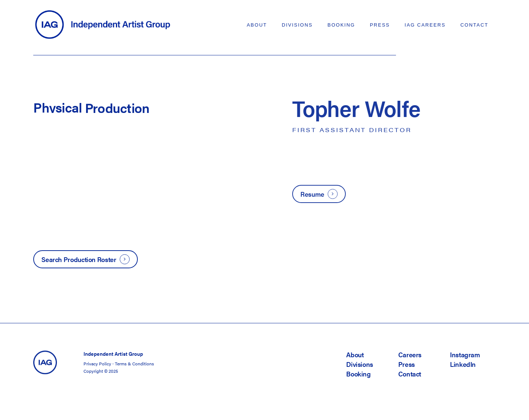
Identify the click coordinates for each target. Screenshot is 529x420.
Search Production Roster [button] (79, 259)
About (355, 354)
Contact (410, 374)
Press (407, 364)
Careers (410, 354)
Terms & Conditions (134, 364)
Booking (358, 374)
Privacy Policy (97, 364)
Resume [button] (312, 194)
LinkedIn (463, 364)
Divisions (360, 364)
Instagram (465, 354)
